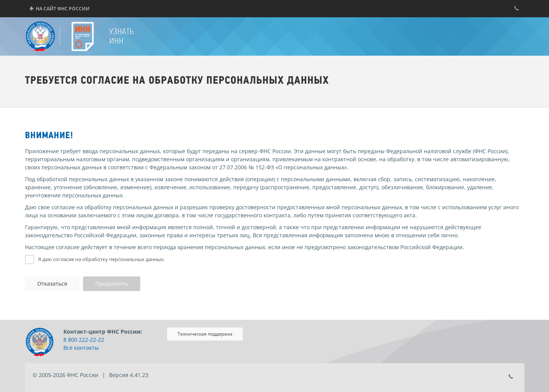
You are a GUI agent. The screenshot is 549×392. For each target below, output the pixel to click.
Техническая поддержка (205, 334)
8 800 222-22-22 (84, 340)
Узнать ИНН (122, 36)
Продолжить (112, 284)
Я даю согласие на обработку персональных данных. (101, 259)
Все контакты (81, 348)
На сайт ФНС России (63, 9)
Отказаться (52, 284)
